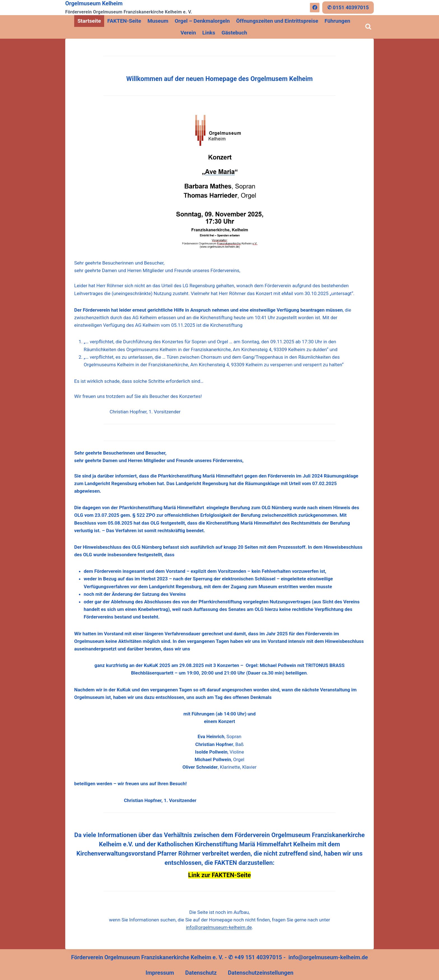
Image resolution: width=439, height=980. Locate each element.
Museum (158, 21)
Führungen (337, 21)
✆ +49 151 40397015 (255, 957)
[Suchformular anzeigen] (368, 27)
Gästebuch (234, 33)
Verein (188, 33)
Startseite (89, 21)
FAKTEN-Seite (124, 21)
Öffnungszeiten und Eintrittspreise (277, 21)
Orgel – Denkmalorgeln (202, 21)
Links (209, 33)
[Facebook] (315, 8)
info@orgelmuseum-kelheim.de (219, 927)
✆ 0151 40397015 (348, 7)
